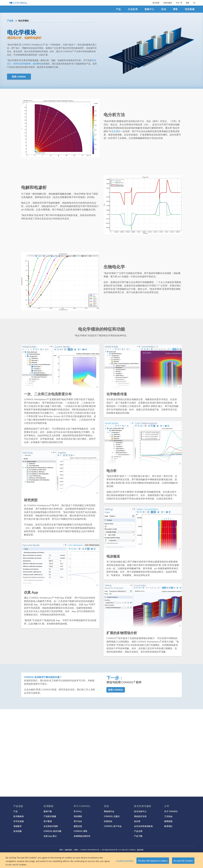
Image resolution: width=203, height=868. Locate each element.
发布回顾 (18, 831)
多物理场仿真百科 (82, 836)
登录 (188, 3)
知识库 (137, 821)
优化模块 (116, 131)
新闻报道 (168, 821)
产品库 (10, 21)
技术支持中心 (140, 811)
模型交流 (78, 826)
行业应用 (133, 9)
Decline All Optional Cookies (153, 861)
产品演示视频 (50, 816)
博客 (175, 9)
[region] (101, 860)
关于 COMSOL (171, 811)
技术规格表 (19, 816)
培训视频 (190, 9)
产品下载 (138, 836)
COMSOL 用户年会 (113, 826)
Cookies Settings (125, 861)
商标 (76, 850)
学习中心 (78, 811)
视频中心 (149, 9)
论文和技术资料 (51, 826)
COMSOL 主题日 (112, 816)
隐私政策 (69, 850)
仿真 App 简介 (50, 836)
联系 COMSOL (19, 76)
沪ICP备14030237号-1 (110, 850)
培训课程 (78, 816)
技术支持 (156, 3)
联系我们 (168, 826)
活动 (164, 9)
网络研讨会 (109, 811)
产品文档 (138, 831)
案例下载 (48, 811)
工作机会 (168, 816)
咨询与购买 (168, 3)
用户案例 (48, 821)
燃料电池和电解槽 (22, 64)
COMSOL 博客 (80, 831)
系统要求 (18, 826)
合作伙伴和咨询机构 (143, 826)
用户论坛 (78, 821)
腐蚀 (35, 64)
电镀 (41, 64)
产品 (118, 9)
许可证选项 (19, 821)
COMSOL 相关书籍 (52, 831)
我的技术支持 (140, 816)
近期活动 (108, 821)
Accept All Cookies (183, 861)
